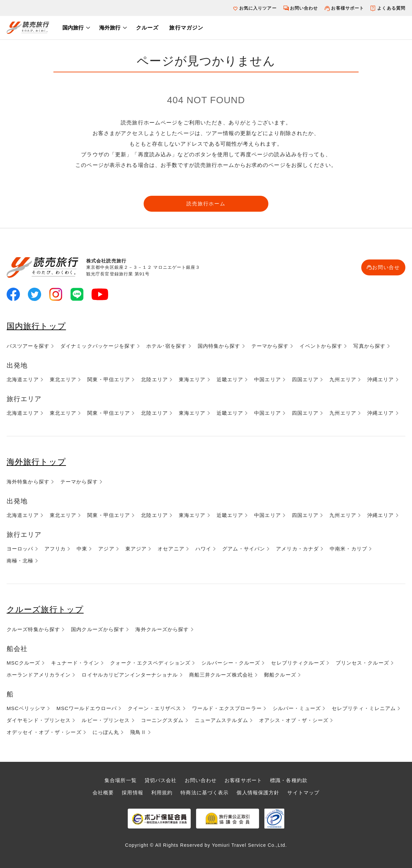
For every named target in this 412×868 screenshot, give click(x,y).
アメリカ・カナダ (297, 549)
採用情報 (132, 793)
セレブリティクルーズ (298, 663)
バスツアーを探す (28, 346)
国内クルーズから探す (98, 629)
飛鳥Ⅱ (138, 732)
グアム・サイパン (244, 549)
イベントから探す (321, 346)
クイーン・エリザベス (154, 708)
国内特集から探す (219, 346)
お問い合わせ (304, 8)
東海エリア (192, 379)
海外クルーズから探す (162, 629)
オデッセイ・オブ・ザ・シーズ (44, 732)
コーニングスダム (162, 720)
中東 (82, 549)
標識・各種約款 (289, 780)
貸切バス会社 (161, 780)
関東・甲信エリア (109, 379)
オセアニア (171, 549)
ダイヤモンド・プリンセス (39, 720)
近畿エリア (230, 379)
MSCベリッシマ (26, 708)
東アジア (136, 549)
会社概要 (103, 793)
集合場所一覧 (121, 780)
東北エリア (63, 379)
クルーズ (147, 28)
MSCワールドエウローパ (87, 708)
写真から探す (369, 346)
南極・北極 (20, 561)
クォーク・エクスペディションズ (150, 663)
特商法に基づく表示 (205, 793)
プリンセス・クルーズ (362, 663)
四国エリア (305, 379)
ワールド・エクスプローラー (227, 708)
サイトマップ (303, 793)
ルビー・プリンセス (106, 720)
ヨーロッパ (20, 549)
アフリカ (55, 549)
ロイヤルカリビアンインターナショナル (130, 675)
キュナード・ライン (75, 663)
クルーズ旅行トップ (45, 609)
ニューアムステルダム (221, 720)
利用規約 (162, 793)
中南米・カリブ (348, 549)
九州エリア (343, 379)
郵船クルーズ (280, 675)
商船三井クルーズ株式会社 (221, 675)
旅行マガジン (186, 28)
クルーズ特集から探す (33, 629)
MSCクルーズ (23, 663)
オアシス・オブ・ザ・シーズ (294, 720)
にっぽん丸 (106, 732)
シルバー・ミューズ (297, 708)
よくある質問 (391, 8)
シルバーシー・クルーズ (231, 663)
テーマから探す (270, 346)
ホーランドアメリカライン (39, 675)
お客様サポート (347, 8)
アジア (106, 549)
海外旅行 (110, 28)
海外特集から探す (28, 482)
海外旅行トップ (36, 462)
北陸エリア (154, 379)
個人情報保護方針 (258, 793)
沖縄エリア (381, 379)
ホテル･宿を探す (167, 346)
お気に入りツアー (258, 8)
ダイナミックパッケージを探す (98, 346)
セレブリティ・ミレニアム (364, 708)
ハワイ (203, 549)
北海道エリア (23, 379)
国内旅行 (73, 28)
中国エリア (268, 379)
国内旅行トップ (36, 326)
